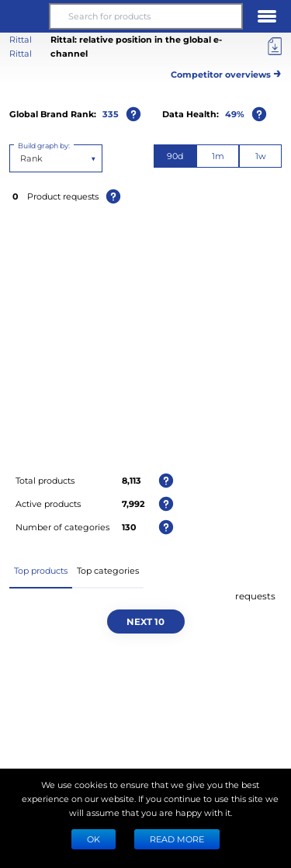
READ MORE (177, 839)
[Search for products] (145, 16)
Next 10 (145, 621)
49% (235, 114)
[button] (24, 16)
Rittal (21, 53)
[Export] (275, 47)
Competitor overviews (226, 72)
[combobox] (21, 158)
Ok (94, 839)
